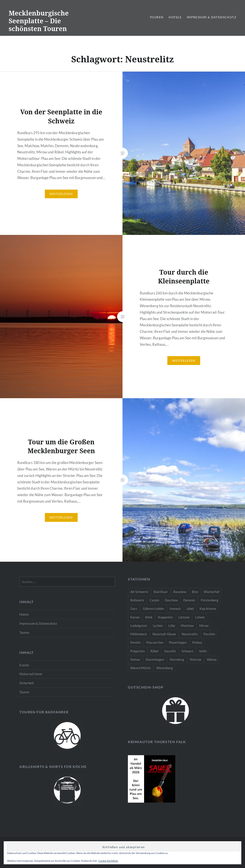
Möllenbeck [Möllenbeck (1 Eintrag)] (139, 634)
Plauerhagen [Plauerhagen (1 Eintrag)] (178, 642)
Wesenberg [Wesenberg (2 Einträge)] (165, 668)
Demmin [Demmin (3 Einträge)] (189, 600)
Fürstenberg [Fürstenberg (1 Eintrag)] (210, 600)
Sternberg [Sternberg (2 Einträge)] (177, 659)
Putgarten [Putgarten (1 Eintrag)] (137, 651)
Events (24, 665)
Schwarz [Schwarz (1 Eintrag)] (188, 651)
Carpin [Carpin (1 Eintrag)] (154, 600)
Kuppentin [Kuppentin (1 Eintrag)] (165, 617)
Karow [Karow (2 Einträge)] (135, 617)
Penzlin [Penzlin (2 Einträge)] (135, 642)
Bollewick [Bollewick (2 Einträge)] (137, 600)
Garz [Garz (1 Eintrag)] (134, 609)
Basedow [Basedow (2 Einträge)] (180, 592)
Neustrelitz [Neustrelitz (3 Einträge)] (190, 634)
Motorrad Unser (31, 674)
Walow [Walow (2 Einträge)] (212, 659)
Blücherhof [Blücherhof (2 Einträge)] (212, 592)
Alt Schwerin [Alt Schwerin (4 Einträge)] (139, 592)
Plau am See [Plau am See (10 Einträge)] (155, 642)
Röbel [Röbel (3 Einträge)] (154, 651)
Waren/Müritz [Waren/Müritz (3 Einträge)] (141, 668)
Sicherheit (27, 683)
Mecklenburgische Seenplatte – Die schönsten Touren (39, 21)
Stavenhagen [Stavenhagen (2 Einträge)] (155, 659)
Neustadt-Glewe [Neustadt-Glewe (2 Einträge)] (164, 634)
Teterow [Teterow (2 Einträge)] (195, 659)
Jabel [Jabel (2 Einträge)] (190, 609)
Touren (157, 17)
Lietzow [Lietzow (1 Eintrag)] (184, 617)
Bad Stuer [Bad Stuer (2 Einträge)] (161, 592)
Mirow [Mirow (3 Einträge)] (204, 626)
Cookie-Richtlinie (108, 861)
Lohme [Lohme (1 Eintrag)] (200, 617)
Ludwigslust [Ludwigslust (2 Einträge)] (139, 626)
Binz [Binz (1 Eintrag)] (195, 592)
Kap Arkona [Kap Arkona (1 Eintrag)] (208, 609)
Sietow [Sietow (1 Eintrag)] (135, 659)
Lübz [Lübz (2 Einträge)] (172, 626)
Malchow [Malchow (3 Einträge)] (187, 626)
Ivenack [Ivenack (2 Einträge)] (175, 609)
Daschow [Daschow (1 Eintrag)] (171, 600)
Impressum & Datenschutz (212, 17)
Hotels (175, 17)
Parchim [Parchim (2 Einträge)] (209, 634)
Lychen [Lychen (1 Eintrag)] (158, 626)
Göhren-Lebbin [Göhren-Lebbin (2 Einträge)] (153, 609)
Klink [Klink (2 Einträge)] (149, 617)
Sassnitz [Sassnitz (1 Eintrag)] (170, 651)
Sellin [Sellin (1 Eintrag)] (203, 651)
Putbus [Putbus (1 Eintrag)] (197, 642)
